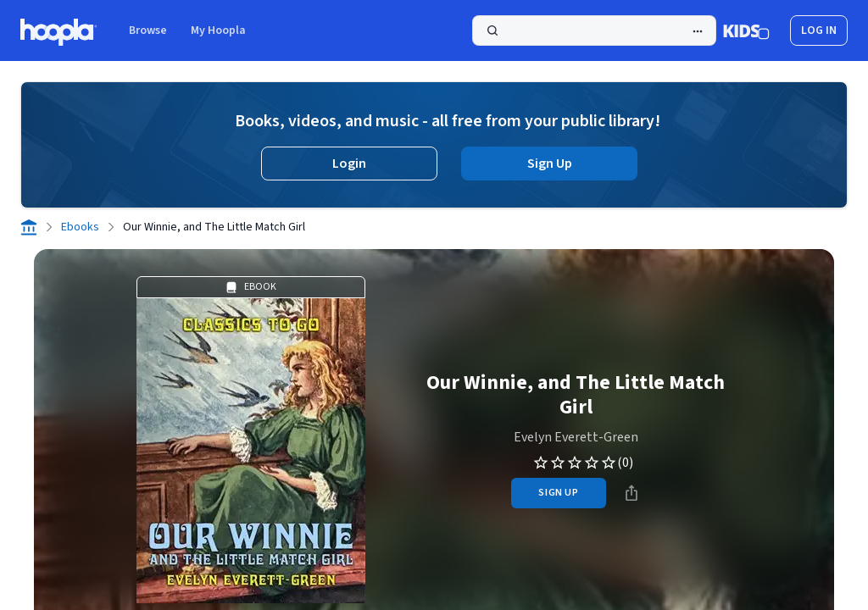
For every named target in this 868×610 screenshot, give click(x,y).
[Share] (632, 493)
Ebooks (80, 227)
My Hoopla (218, 30)
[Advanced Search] (698, 31)
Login (349, 164)
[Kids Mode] (746, 30)
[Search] (594, 30)
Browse (148, 30)
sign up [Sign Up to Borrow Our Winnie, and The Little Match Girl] (558, 493)
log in (819, 30)
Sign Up (550, 164)
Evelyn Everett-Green (576, 437)
